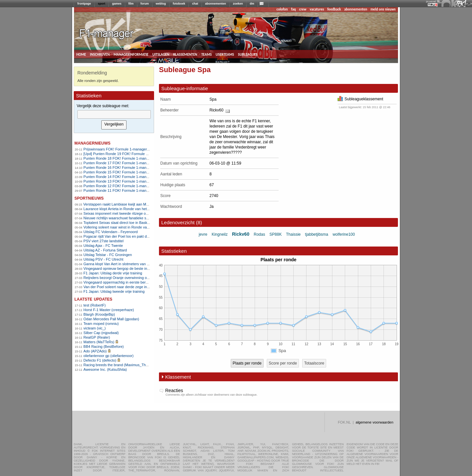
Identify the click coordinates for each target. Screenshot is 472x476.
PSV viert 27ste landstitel (104, 241)
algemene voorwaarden (374, 422)
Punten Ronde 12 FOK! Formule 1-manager (119, 186)
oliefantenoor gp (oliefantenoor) (109, 356)
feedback (334, 9)
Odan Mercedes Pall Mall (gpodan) (111, 319)
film (131, 4)
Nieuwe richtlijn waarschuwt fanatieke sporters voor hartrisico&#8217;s (140, 218)
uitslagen (161, 54)
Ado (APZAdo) (95, 351)
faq (294, 9)
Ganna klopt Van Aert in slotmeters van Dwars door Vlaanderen (134, 264)
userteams (225, 54)
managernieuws (92, 143)
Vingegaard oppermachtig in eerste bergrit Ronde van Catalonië (135, 282)
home (81, 54)
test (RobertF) (95, 305)
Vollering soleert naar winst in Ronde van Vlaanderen (126, 227)
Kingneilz (220, 234)
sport (102, 4)
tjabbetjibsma (317, 234)
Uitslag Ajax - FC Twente (103, 246)
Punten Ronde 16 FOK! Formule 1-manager (119, 168)
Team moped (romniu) (101, 324)
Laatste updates (93, 299)
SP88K (275, 234)
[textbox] (114, 114)
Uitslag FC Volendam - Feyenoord (111, 232)
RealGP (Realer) (97, 337)
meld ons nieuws (383, 9)
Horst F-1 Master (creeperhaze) (109, 310)
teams (206, 54)
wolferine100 (344, 234)
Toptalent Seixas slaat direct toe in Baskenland (121, 223)
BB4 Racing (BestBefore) (104, 347)
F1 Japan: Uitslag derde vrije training (113, 273)
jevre (203, 234)
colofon (282, 9)
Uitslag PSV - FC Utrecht (104, 259)
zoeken (238, 4)
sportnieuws (89, 198)
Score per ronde (283, 363)
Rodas (259, 234)
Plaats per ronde (247, 363)
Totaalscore (314, 363)
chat (195, 4)
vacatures (317, 9)
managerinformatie (131, 54)
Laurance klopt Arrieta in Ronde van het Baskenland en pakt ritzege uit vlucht (145, 209)
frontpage (84, 4)
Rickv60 (216, 110)
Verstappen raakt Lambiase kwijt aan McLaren (120, 204)
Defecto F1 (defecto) (100, 360)
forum (145, 4)
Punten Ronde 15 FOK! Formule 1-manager (119, 172)
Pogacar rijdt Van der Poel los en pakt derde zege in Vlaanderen (135, 236)
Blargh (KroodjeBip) (99, 314)
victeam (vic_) (95, 328)
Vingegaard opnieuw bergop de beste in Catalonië (124, 268)
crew (303, 9)
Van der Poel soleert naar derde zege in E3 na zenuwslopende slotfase (140, 287)
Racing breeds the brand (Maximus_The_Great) (122, 365)
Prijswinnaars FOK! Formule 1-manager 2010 (120, 149)
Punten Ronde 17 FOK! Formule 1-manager (119, 163)
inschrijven (100, 54)
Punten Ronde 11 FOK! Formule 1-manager (119, 190)
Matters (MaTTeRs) (99, 342)
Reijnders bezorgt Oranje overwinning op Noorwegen (126, 278)
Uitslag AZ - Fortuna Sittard (105, 250)
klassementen (185, 54)
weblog (161, 4)
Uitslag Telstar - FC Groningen (108, 255)
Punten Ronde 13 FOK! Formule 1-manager (119, 181)
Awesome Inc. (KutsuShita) (105, 369)
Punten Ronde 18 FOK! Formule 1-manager (119, 158)
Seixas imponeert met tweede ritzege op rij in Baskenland (129, 213)
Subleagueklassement (360, 99)
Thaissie (294, 234)
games (117, 4)
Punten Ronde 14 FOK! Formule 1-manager (119, 177)
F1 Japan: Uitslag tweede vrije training (114, 291)
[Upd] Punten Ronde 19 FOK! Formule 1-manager (123, 154)
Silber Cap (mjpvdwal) (101, 333)
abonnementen (216, 4)
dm (252, 4)
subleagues (248, 54)
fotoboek (179, 4)
